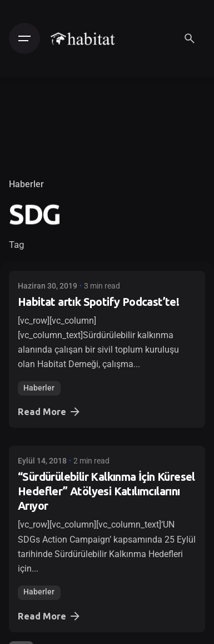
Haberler (26, 184)
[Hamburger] (24, 38)
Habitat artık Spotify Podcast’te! (98, 302)
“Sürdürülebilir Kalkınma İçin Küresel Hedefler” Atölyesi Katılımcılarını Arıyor (106, 491)
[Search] (190, 38)
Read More (50, 412)
